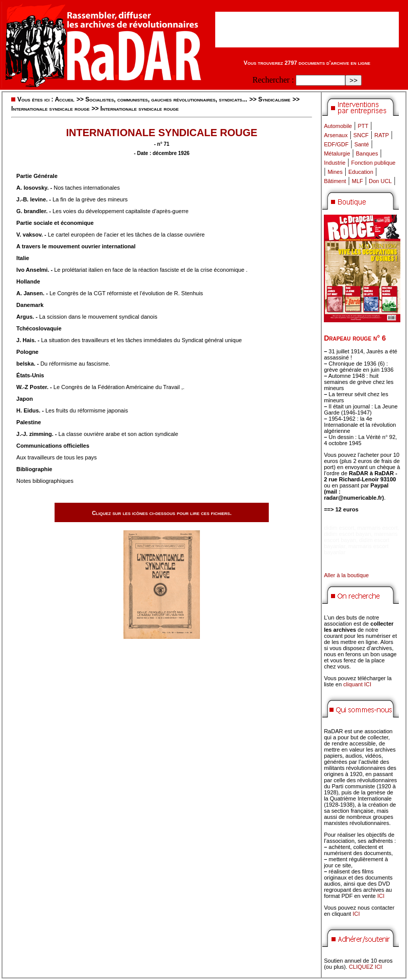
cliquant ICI (357, 684)
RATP (382, 135)
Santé (362, 144)
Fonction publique (374, 163)
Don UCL (380, 181)
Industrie (335, 163)
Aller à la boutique (346, 575)
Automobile (338, 126)
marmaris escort (378, 528)
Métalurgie (337, 153)
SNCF (361, 135)
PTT (363, 126)
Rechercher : (273, 80)
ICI (381, 896)
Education (361, 172)
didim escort (339, 528)
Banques (367, 153)
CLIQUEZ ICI (365, 967)
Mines (335, 172)
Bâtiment (335, 181)
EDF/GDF (336, 144)
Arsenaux (336, 135)
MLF (358, 181)
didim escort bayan (347, 534)
